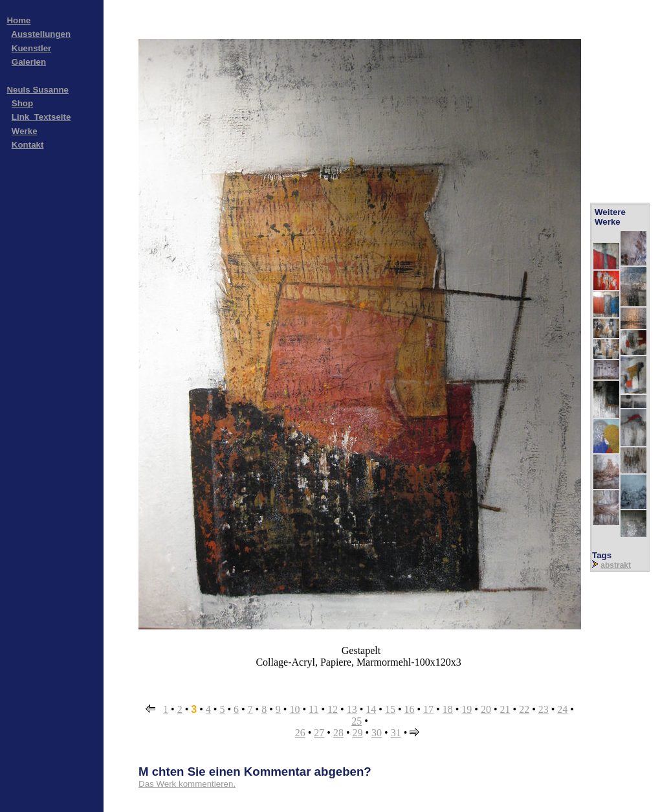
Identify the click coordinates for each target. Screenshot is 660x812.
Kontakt (28, 145)
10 (294, 709)
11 (313, 709)
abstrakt (616, 565)
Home (18, 20)
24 (562, 709)
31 (396, 733)
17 (428, 709)
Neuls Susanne (38, 90)
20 (486, 709)
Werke (25, 131)
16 (409, 709)
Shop (22, 103)
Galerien (29, 62)
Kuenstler (31, 48)
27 (319, 733)
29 (358, 733)
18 (448, 709)
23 (544, 709)
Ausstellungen (41, 34)
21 (505, 709)
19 (467, 709)
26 (300, 733)
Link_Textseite (41, 117)
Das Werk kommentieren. (187, 784)
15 (390, 709)
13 (352, 709)
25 (357, 721)
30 (377, 733)
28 (338, 733)
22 (524, 709)
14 (371, 709)
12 (333, 709)
